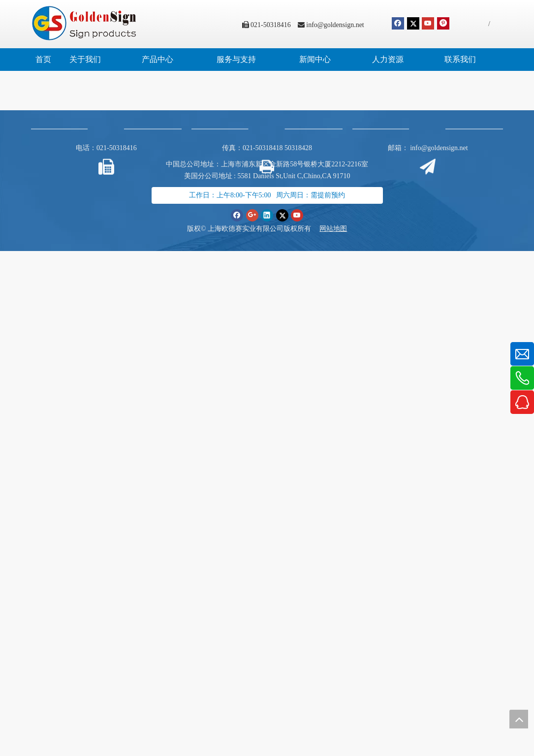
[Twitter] (413, 23)
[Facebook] (398, 23)
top (519, 719)
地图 (340, 229)
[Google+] (252, 215)
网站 (326, 229)
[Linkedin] (267, 215)
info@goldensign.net (335, 25)
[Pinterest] (443, 23)
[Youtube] (428, 23)
